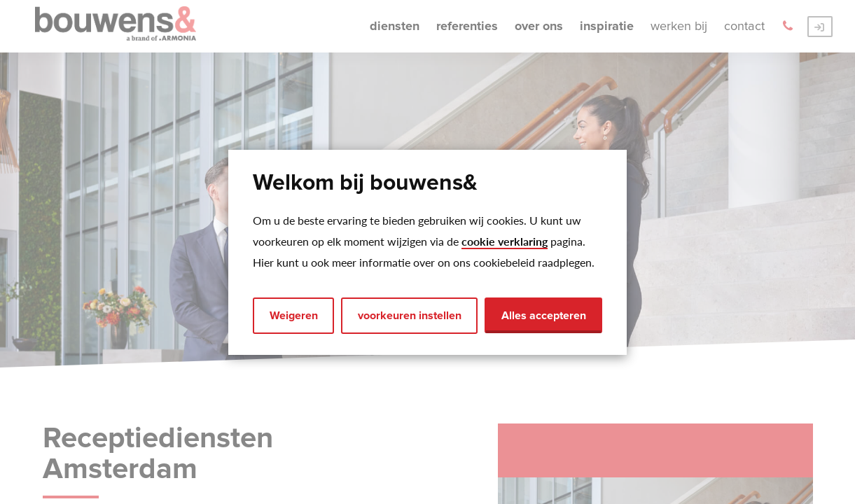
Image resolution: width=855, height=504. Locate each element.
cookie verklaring (505, 241)
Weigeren (294, 316)
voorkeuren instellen (410, 316)
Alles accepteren (544, 316)
